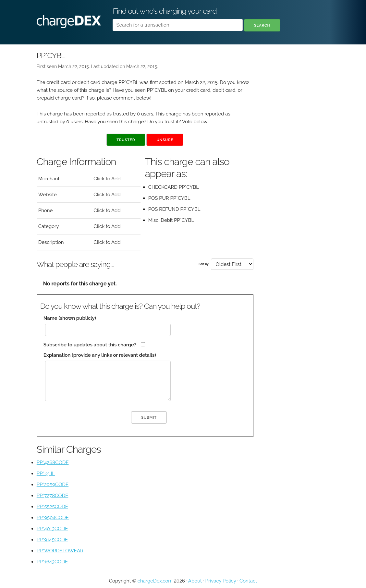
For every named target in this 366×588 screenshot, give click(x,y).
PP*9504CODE (53, 518)
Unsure (165, 140)
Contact (248, 581)
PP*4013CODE (52, 529)
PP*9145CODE (52, 540)
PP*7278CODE (53, 496)
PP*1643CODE (52, 562)
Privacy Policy (221, 581)
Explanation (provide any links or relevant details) (100, 355)
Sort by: (204, 264)
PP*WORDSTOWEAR (60, 551)
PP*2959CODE (53, 485)
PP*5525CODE (52, 507)
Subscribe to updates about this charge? (90, 345)
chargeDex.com (155, 581)
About (195, 581)
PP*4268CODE (53, 462)
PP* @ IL (46, 474)
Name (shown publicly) (70, 318)
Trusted (126, 140)
